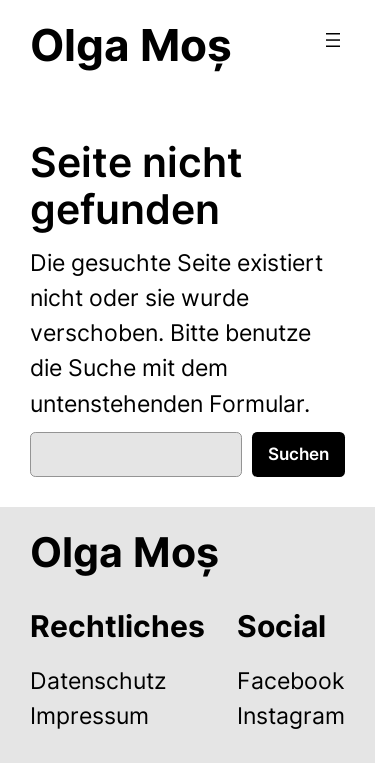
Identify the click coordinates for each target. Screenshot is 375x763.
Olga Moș (131, 45)
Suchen (298, 454)
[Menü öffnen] (333, 40)
